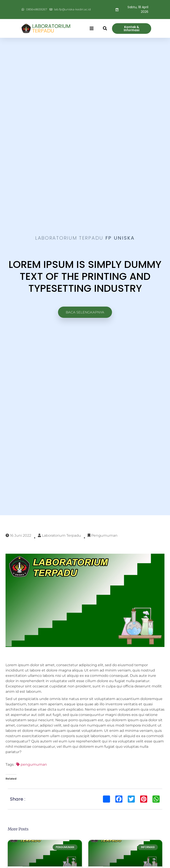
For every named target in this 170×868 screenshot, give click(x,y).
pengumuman (32, 764)
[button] (92, 29)
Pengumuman (104, 535)
